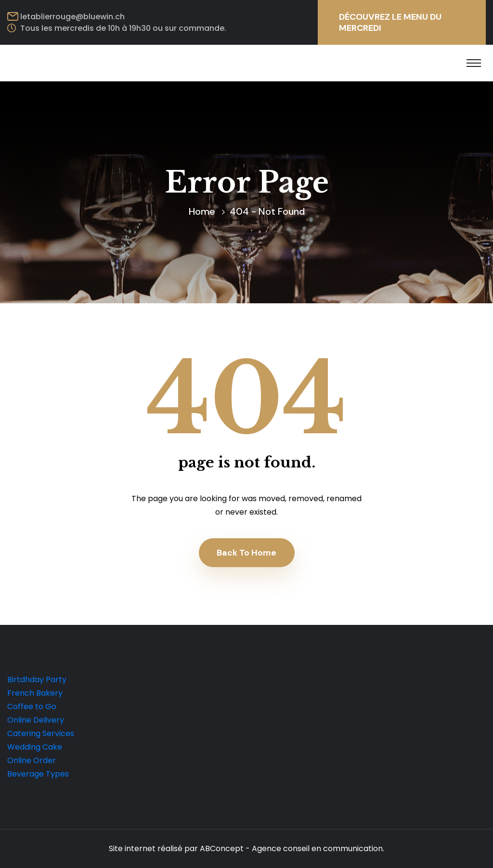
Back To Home (246, 553)
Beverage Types (38, 774)
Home (202, 211)
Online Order (32, 760)
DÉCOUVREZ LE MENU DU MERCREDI (390, 22)
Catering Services (41, 733)
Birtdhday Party (37, 680)
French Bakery (35, 693)
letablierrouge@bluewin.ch (72, 17)
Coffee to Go (32, 706)
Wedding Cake (35, 747)
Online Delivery (36, 720)
